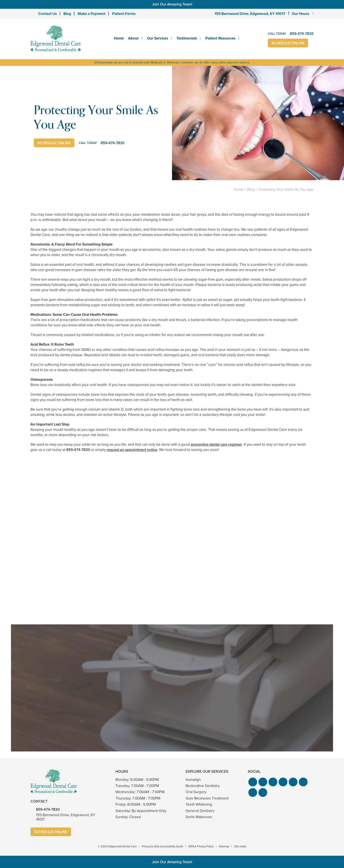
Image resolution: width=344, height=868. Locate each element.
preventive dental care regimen (216, 445)
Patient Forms (124, 14)
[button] (253, 782)
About (133, 38)
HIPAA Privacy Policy (201, 846)
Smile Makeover (199, 817)
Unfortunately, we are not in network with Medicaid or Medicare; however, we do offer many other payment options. (172, 62)
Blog (67, 14)
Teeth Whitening (199, 804)
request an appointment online (132, 450)
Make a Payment (92, 14)
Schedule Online (288, 43)
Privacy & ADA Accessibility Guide (162, 846)
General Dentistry (200, 811)
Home (119, 38)
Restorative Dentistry (203, 786)
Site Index (240, 846)
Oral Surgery (196, 792)
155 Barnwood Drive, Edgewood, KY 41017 (250, 14)
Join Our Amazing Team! (172, 4)
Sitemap (224, 846)
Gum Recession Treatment (207, 798)
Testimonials (187, 38)
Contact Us (47, 14)
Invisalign (193, 780)
